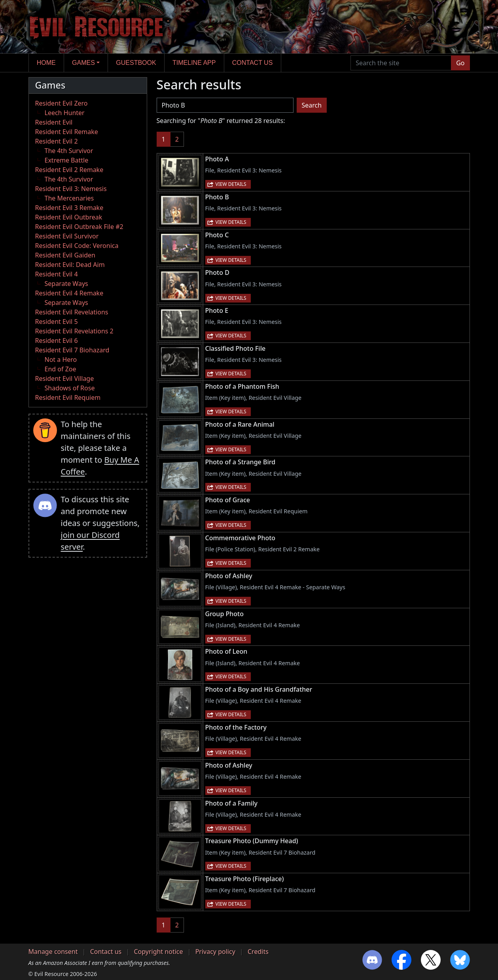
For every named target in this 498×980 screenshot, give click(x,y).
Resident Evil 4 (57, 274)
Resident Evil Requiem (68, 397)
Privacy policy (215, 952)
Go (460, 63)
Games (83, 63)
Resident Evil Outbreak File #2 (79, 227)
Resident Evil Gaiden (65, 255)
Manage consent (53, 952)
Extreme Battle (67, 160)
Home (46, 63)
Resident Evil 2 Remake (69, 170)
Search (312, 105)
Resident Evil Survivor (67, 236)
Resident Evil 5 (57, 322)
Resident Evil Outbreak (69, 217)
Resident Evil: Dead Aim (70, 265)
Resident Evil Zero (62, 103)
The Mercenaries (69, 198)
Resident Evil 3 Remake (69, 208)
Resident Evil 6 (57, 341)
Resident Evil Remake (67, 132)
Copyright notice (158, 952)
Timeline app (194, 63)
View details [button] (231, 184)
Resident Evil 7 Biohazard (72, 350)
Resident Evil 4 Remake (69, 293)
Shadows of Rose (70, 388)
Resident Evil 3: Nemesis (71, 189)
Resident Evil (54, 122)
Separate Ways (66, 284)
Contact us (253, 63)
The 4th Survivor (69, 151)
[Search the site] (401, 63)
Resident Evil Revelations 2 (74, 331)
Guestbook (136, 63)
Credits (258, 952)
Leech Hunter (65, 113)
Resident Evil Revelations (72, 312)
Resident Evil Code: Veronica (77, 246)
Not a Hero (61, 359)
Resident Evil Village (65, 378)
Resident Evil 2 (57, 141)
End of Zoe (61, 369)
